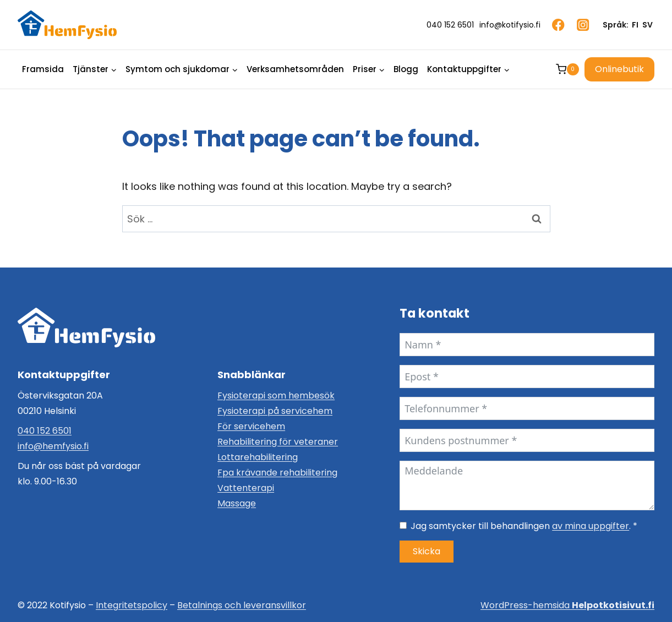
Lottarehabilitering (258, 457)
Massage (237, 503)
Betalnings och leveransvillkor (242, 605)
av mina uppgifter (591, 526)
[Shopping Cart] (567, 69)
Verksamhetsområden (295, 69)
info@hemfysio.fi (53, 446)
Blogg (406, 69)
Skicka (427, 551)
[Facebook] (558, 25)
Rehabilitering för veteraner (278, 442)
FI (635, 25)
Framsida (43, 69)
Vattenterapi (246, 488)
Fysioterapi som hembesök (276, 395)
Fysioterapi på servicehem (275, 411)
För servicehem (251, 426)
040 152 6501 (45, 431)
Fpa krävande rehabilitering (277, 473)
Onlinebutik (619, 69)
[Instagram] (583, 25)
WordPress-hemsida (567, 605)
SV (648, 25)
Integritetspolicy (132, 605)
